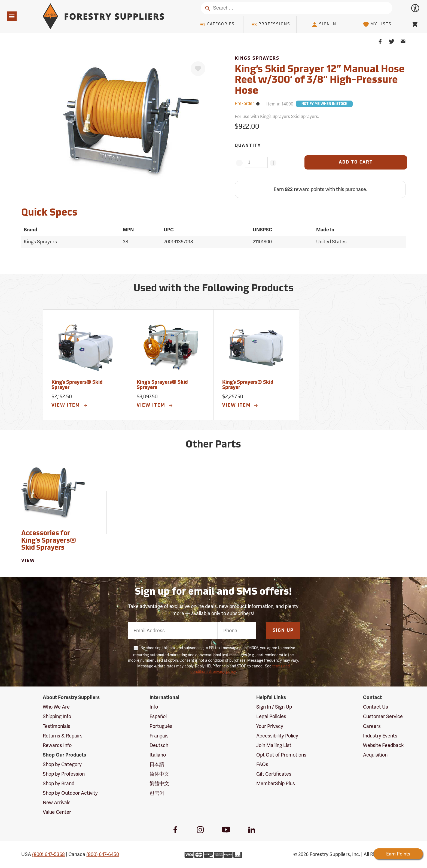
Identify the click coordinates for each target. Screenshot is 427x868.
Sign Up (283, 631)
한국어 (157, 793)
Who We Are (56, 707)
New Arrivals (57, 802)
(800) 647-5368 (48, 854)
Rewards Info (57, 745)
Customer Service (383, 716)
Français (159, 736)
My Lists (377, 25)
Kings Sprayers (257, 59)
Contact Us (376, 707)
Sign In (324, 25)
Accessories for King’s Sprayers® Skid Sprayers (49, 541)
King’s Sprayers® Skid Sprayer (77, 385)
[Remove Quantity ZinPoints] (239, 163)
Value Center (57, 812)
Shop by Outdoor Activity (70, 793)
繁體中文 (159, 783)
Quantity (248, 146)
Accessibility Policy (277, 736)
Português (161, 726)
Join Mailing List (274, 745)
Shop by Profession (64, 774)
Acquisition (375, 755)
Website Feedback (383, 745)
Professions (271, 25)
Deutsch (159, 745)
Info (154, 707)
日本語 (157, 764)
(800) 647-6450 (103, 854)
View (28, 561)
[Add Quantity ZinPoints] (273, 163)
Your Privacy (270, 726)
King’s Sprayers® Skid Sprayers (162, 385)
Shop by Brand (59, 783)
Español (158, 716)
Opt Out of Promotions (281, 755)
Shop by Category (62, 764)
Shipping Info (57, 716)
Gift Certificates (274, 774)
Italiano (158, 755)
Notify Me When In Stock (324, 104)
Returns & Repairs (63, 736)
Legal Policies (271, 716)
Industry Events (380, 736)
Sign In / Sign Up (274, 707)
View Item (70, 406)
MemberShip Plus (276, 783)
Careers (372, 726)
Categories (217, 25)
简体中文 (159, 774)
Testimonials (57, 726)
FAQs (262, 764)
